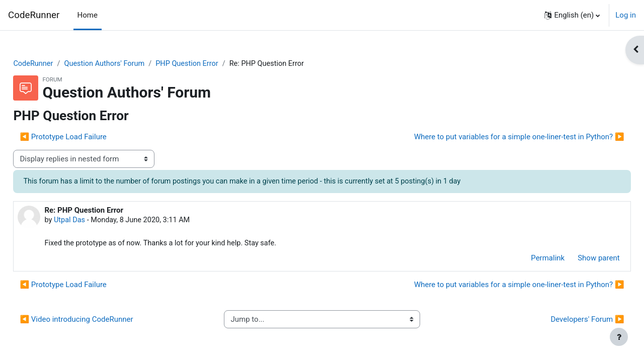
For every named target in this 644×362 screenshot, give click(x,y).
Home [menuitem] (88, 15)
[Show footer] (619, 337)
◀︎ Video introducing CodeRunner (99, 321)
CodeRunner (34, 15)
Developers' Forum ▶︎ (565, 321)
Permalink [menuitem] (526, 259)
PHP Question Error (215, 64)
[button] (572, 15)
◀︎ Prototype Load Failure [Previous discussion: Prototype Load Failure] (86, 137)
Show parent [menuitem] (576, 259)
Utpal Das (93, 221)
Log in (626, 15)
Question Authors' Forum (130, 64)
